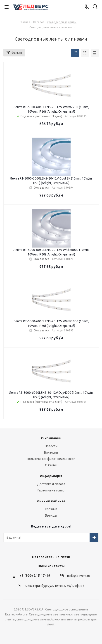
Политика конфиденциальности (51, 459)
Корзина (51, 509)
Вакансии (51, 452)
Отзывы (51, 465)
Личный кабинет (51, 501)
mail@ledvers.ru (79, 576)
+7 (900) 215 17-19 (35, 575)
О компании (51, 438)
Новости (51, 446)
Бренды (51, 515)
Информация (51, 476)
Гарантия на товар (51, 490)
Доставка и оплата (51, 484)
